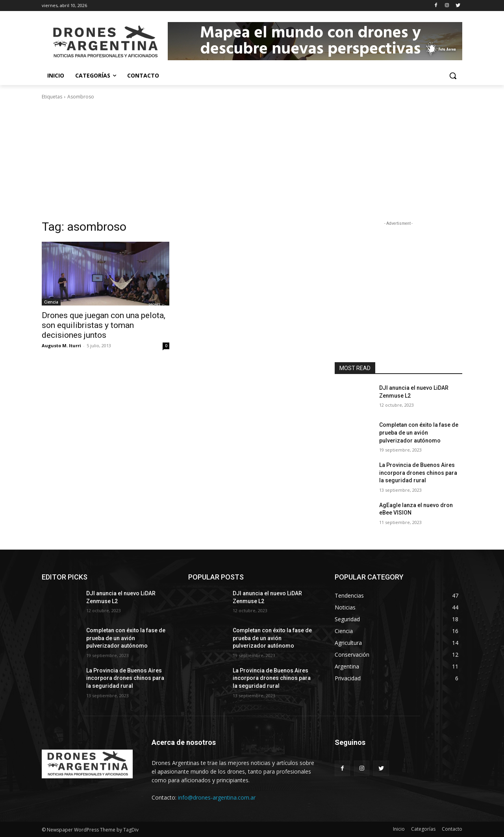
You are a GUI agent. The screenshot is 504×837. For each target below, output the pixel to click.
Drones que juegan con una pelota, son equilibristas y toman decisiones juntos (104, 325)
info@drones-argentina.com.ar (217, 797)
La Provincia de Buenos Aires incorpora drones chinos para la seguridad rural (418, 473)
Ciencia (51, 302)
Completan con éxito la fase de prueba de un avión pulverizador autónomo (419, 432)
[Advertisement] (252, 160)
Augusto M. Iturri (61, 345)
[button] (453, 76)
